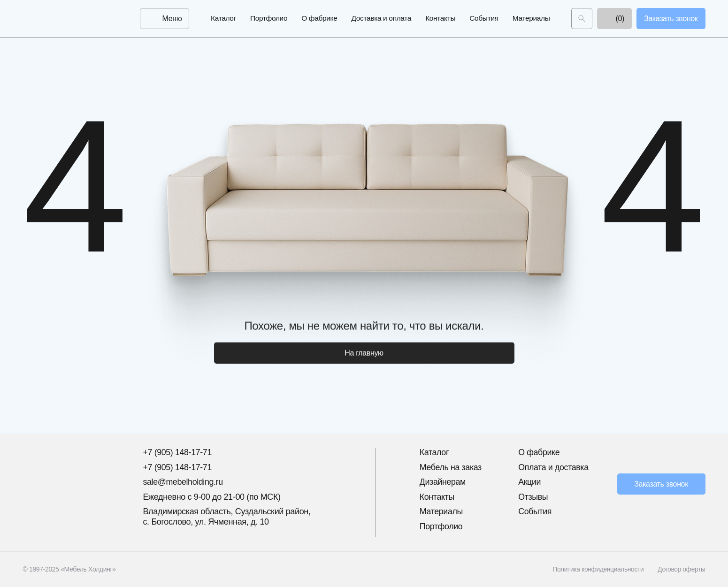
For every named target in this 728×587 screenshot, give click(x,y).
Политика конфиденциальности (597, 569)
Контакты (440, 19)
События (484, 19)
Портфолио (269, 19)
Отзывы (533, 497)
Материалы (531, 19)
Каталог (223, 19)
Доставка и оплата (382, 19)
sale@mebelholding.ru (183, 482)
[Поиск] (582, 19)
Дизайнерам (443, 482)
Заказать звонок (661, 484)
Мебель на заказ (451, 467)
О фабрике (319, 19)
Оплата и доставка (554, 467)
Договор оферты (681, 569)
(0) (614, 19)
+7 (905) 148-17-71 (177, 452)
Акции (530, 482)
